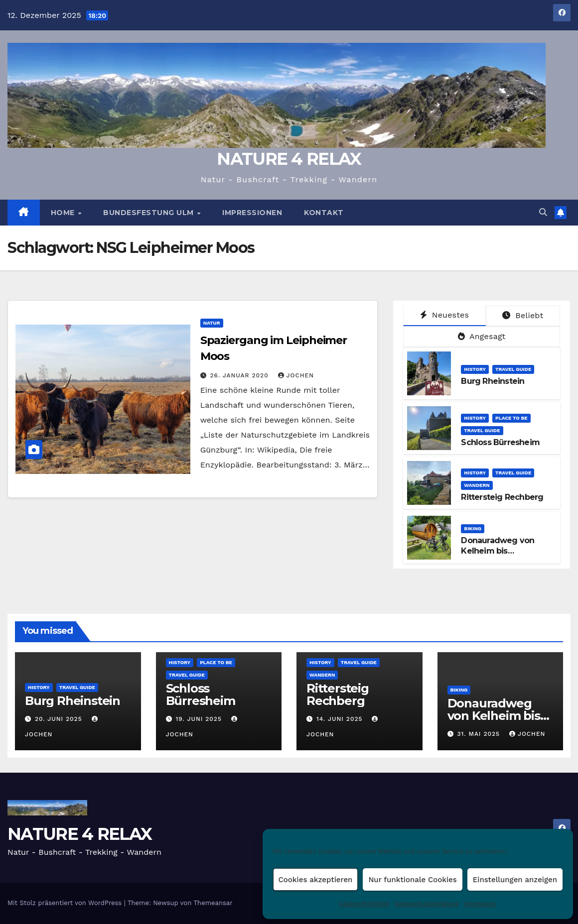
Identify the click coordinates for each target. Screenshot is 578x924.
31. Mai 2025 (480, 734)
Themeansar (213, 903)
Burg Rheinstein (493, 381)
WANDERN (477, 485)
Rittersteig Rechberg (502, 497)
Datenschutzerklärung (426, 904)
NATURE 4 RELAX (289, 159)
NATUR (212, 323)
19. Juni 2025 (200, 719)
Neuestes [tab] (444, 315)
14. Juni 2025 (341, 719)
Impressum (480, 904)
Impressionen (252, 213)
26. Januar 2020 (241, 375)
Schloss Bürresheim (500, 442)
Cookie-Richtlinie (364, 904)
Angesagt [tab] (482, 336)
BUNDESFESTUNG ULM (149, 213)
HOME (64, 213)
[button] (543, 212)
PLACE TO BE (511, 418)
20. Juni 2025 (60, 719)
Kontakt (324, 213)
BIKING (473, 528)
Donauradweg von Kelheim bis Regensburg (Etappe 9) (506, 551)
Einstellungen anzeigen (515, 880)
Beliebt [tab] (523, 315)
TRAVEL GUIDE (513, 369)
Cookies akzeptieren (316, 880)
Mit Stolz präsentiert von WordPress (66, 903)
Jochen (296, 375)
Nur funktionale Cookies (412, 880)
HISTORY (475, 369)
